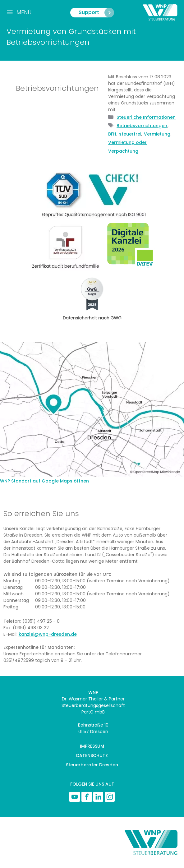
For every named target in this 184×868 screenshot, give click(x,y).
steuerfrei (130, 134)
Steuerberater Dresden (92, 765)
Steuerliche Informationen (146, 117)
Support (96, 13)
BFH (112, 134)
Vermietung (157, 134)
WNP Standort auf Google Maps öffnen (44, 481)
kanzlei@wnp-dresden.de (48, 634)
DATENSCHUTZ (92, 755)
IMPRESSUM (92, 746)
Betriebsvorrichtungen (142, 126)
